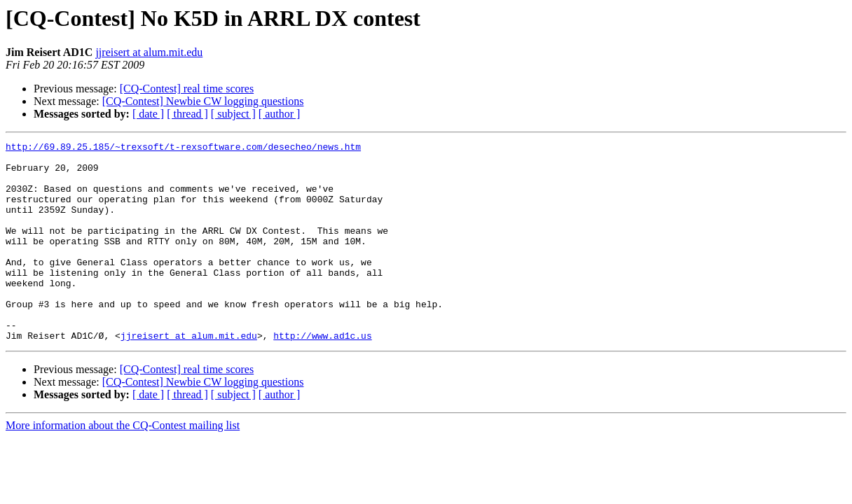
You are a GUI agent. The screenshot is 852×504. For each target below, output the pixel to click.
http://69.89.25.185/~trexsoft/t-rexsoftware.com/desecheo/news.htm (183, 148)
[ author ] (280, 114)
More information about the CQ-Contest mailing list (123, 465)
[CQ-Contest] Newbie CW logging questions (203, 101)
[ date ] (148, 114)
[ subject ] (233, 114)
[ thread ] (187, 114)
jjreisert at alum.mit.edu (149, 52)
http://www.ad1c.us (322, 375)
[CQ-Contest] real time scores (187, 89)
